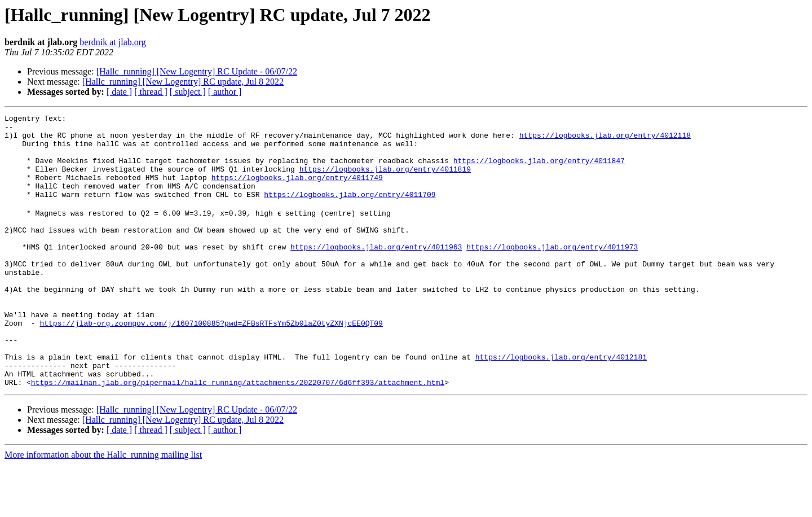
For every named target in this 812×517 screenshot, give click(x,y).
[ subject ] (188, 92)
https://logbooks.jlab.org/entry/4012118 (605, 140)
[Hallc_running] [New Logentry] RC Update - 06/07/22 (197, 71)
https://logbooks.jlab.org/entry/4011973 (552, 272)
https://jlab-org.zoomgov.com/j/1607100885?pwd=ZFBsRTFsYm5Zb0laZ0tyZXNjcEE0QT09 (211, 363)
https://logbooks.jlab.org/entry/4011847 (539, 170)
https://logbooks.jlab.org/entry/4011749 (297, 191)
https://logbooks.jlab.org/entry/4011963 (376, 272)
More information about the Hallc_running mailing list (103, 507)
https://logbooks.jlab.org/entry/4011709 (350, 211)
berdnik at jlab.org (112, 42)
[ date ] (119, 92)
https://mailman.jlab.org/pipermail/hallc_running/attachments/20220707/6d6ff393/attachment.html (238, 435)
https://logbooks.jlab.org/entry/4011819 (385, 181)
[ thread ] (151, 92)
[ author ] (225, 92)
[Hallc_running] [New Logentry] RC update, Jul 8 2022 (183, 82)
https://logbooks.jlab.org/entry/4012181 (561, 404)
